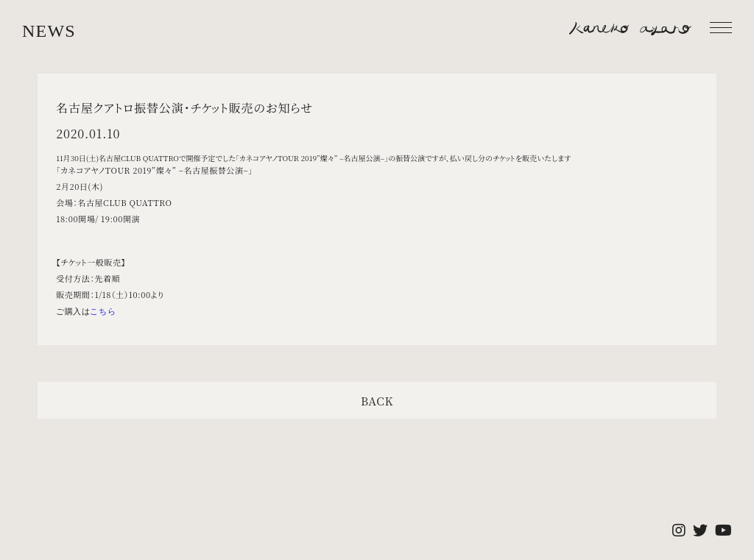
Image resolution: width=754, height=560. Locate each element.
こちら (103, 311)
